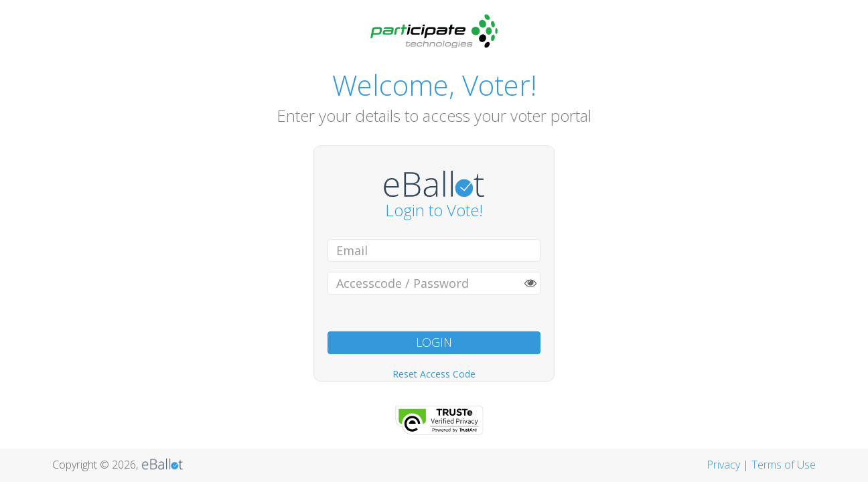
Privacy (723, 465)
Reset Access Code (434, 374)
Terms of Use (784, 465)
